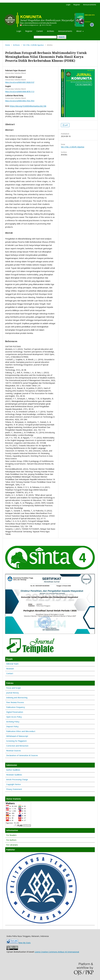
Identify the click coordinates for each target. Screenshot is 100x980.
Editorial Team (12, 664)
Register (29, 31)
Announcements (65, 31)
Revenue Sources (14, 751)
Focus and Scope (13, 688)
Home (8, 45)
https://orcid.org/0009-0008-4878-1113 (20, 92)
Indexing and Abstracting (17, 698)
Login (19, 31)
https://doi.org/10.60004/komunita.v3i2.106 (28, 106)
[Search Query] (45, 37)
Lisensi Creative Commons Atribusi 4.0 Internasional (57, 952)
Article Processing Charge (17, 780)
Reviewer (10, 669)
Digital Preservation (15, 712)
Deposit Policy (12, 726)
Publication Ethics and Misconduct (21, 731)
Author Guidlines (13, 770)
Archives (51, 31)
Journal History (12, 693)
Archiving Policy (13, 722)
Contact (10, 673)
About (79, 31)
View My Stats (25, 943)
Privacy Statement (14, 789)
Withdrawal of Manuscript (17, 736)
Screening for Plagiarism (16, 741)
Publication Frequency (16, 707)
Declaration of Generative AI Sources (22, 755)
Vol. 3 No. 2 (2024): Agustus (33, 45)
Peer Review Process (15, 702)
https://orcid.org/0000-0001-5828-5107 (20, 82)
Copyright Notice (13, 784)
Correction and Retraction (17, 746)
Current (40, 31)
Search (62, 37)
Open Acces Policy (14, 717)
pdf (66, 125)
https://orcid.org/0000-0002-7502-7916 (20, 101)
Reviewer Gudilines (14, 775)
